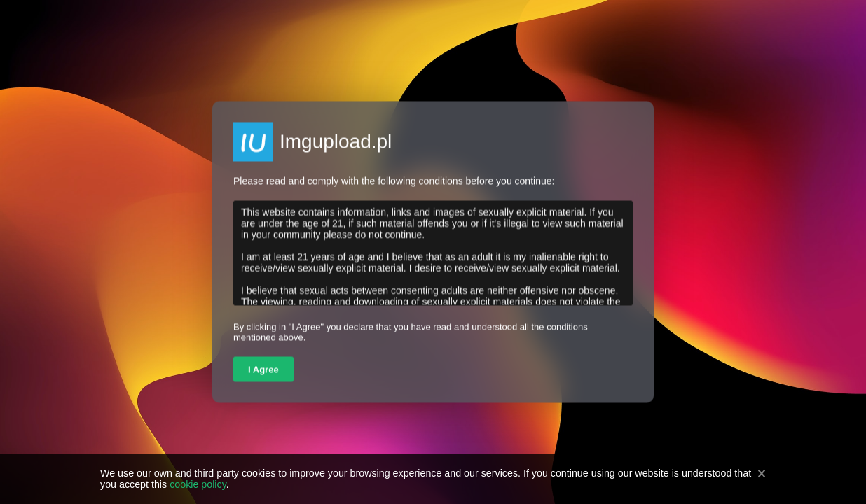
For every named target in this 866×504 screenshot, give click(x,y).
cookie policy (198, 484)
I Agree (263, 370)
